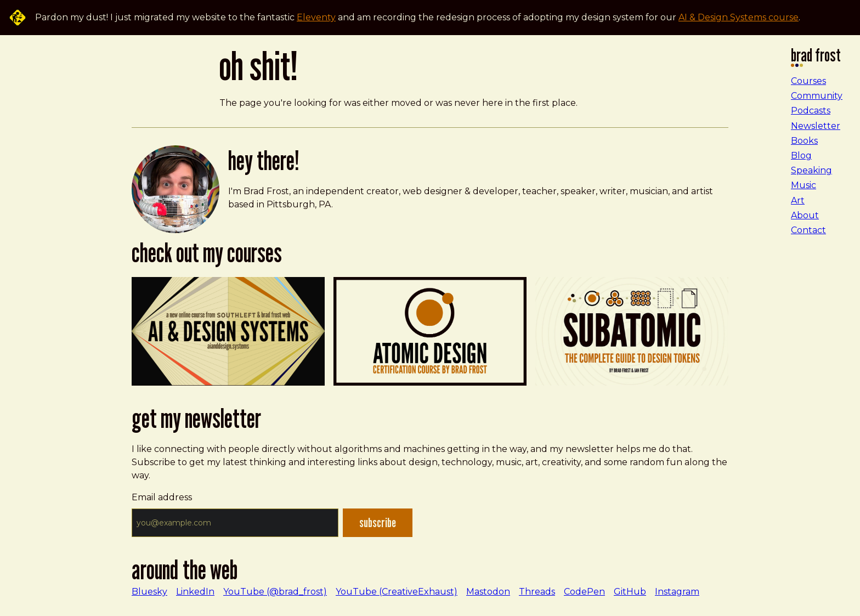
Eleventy (316, 17)
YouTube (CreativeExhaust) (397, 592)
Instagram (677, 592)
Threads (537, 592)
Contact (808, 230)
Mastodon (488, 592)
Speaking (811, 170)
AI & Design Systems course (739, 17)
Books (804, 141)
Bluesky (149, 592)
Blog (801, 156)
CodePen (584, 592)
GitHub (630, 592)
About (805, 215)
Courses (808, 81)
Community (817, 96)
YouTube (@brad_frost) (275, 592)
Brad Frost (816, 58)
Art (798, 200)
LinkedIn (195, 592)
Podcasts (811, 111)
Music (804, 185)
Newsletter (816, 126)
